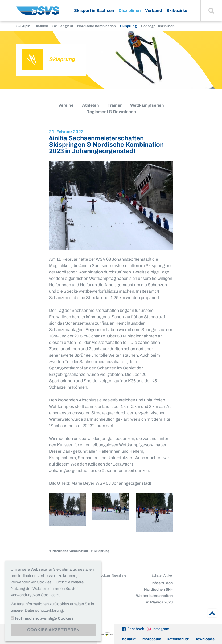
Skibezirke (177, 11)
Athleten (91, 105)
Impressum (151, 639)
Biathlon (41, 26)
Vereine (66, 105)
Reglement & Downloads (111, 112)
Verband (154, 11)
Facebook (136, 629)
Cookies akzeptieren (53, 630)
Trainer (115, 105)
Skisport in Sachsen (94, 11)
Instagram (161, 629)
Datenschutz (178, 639)
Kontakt (129, 639)
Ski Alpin (23, 26)
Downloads (204, 639)
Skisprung (128, 26)
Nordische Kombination (96, 26)
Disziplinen (130, 11)
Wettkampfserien (147, 105)
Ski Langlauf (63, 26)
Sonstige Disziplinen (158, 26)
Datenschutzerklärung (44, 610)
